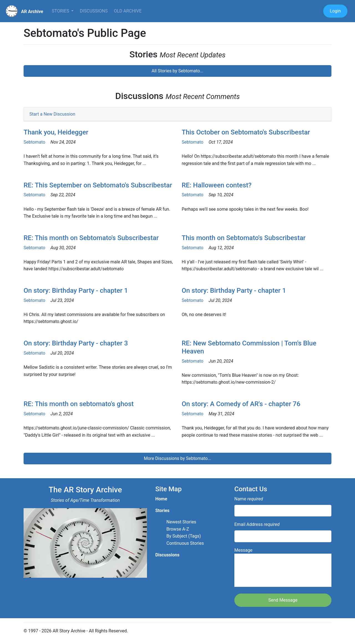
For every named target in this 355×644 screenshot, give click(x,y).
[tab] (177, 114)
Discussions (94, 11)
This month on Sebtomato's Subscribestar (244, 238)
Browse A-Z (178, 529)
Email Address (257, 524)
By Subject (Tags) (184, 536)
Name (249, 499)
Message (283, 567)
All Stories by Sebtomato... (177, 71)
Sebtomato (34, 142)
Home (161, 499)
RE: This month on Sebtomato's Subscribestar (91, 238)
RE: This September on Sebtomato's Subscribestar (98, 185)
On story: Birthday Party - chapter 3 (76, 343)
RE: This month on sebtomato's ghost (79, 404)
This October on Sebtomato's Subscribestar (246, 132)
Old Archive (128, 11)
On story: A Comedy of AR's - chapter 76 (241, 404)
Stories (61, 11)
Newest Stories (181, 522)
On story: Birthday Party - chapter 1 (76, 291)
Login (335, 11)
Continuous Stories (185, 543)
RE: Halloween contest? (217, 185)
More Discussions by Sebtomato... (177, 458)
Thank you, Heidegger (56, 132)
